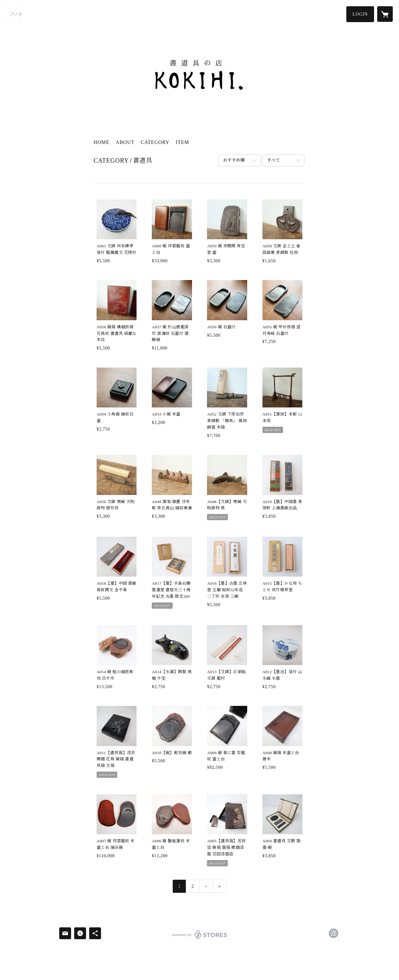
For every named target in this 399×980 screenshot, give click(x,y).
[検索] (14, 14)
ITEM (183, 142)
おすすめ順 (234, 160)
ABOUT (125, 142)
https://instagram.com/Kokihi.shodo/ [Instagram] (334, 933)
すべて (273, 160)
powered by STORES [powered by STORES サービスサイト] (199, 939)
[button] (360, 14)
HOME (101, 142)
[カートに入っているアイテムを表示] (385, 14)
